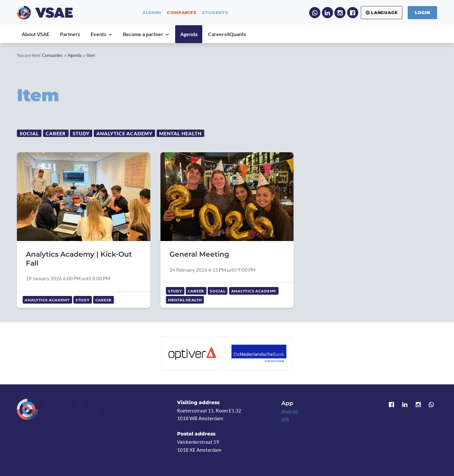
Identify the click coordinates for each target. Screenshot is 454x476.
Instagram (340, 13)
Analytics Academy (124, 133)
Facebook (353, 13)
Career (56, 133)
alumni (152, 13)
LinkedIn (327, 13)
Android (290, 412)
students (215, 13)
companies (182, 13)
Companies (52, 55)
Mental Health (180, 133)
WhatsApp (315, 13)
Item (91, 55)
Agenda (75, 55)
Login (422, 12)
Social (29, 133)
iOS (285, 419)
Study (81, 133)
